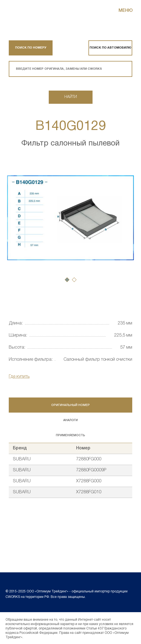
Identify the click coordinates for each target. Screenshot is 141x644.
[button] (67, 280)
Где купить (19, 377)
